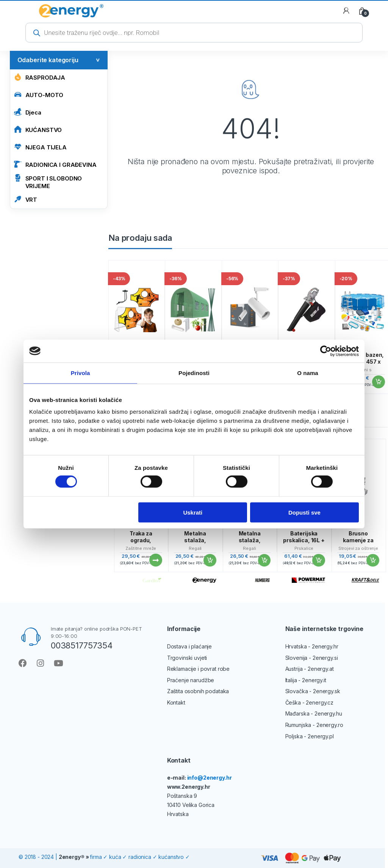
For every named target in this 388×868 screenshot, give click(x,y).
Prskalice (304, 548)
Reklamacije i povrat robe (199, 669)
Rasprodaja (40, 77)
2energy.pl (321, 736)
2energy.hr (325, 646)
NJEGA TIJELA (40, 147)
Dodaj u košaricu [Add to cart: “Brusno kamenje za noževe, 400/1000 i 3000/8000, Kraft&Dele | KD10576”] (372, 560)
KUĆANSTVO (38, 129)
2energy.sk (327, 691)
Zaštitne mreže (141, 548)
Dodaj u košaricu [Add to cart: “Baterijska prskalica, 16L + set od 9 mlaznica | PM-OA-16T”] (318, 560)
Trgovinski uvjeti (187, 658)
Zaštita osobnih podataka (198, 691)
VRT (26, 199)
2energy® (72, 857)
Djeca (28, 112)
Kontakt (176, 702)
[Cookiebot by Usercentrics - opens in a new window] (326, 351)
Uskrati (193, 512)
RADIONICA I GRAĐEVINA (55, 164)
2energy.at (321, 669)
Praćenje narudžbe (191, 680)
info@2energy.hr (210, 778)
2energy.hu (328, 713)
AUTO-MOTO (39, 95)
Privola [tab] (81, 373)
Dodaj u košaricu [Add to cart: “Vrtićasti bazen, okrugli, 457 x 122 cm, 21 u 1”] (378, 382)
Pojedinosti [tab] (194, 373)
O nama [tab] (308, 373)
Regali (195, 548)
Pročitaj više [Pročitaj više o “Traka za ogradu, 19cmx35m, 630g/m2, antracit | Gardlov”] (155, 560)
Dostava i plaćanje (189, 646)
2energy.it (314, 680)
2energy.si (325, 658)
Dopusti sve (304, 512)
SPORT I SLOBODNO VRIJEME (48, 182)
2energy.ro (330, 725)
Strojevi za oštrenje (358, 548)
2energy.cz (320, 702)
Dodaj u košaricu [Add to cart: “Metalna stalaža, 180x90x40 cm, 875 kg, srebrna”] (210, 560)
